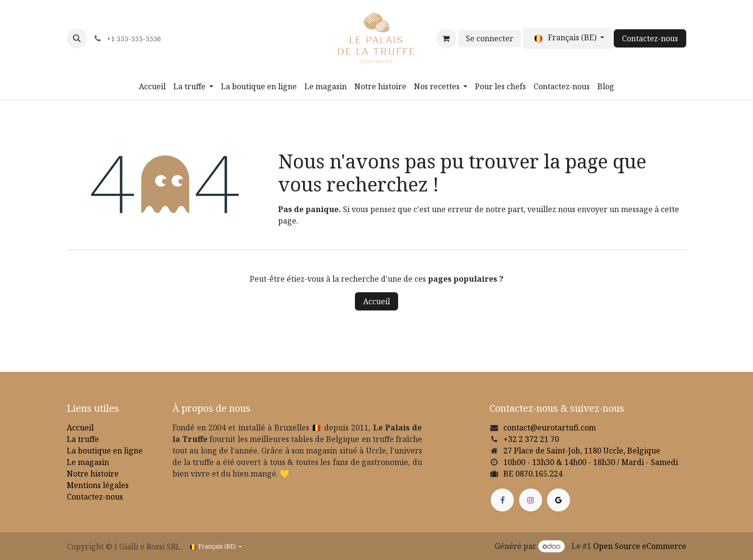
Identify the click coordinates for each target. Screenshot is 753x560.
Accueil (376, 301)
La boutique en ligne (105, 451)
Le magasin (88, 462)
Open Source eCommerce (640, 546)
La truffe (83, 439)
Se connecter (490, 38)
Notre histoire (93, 474)
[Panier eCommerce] (446, 38)
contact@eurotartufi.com (550, 428)
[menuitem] (152, 86)
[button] (77, 38)
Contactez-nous (650, 38)
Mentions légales (98, 485)
